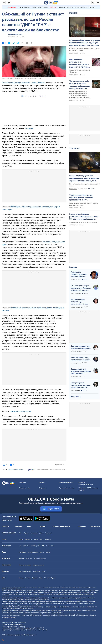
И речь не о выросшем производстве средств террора (84, 185)
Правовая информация (66, 482)
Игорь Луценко (75, 390)
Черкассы (49, 533)
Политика (18, 526)
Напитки (29, 559)
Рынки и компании (25, 565)
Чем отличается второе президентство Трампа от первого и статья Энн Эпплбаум (81, 288)
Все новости (95, 526)
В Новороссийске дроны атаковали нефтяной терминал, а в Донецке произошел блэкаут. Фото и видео (85, 43)
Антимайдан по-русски (21, 411)
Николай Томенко (76, 351)
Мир (29, 526)
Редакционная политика (16, 470)
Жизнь (43, 526)
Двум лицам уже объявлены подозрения (83, 222)
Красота (35, 578)
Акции (42, 552)
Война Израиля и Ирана (40, 7)
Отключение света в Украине (85, 7)
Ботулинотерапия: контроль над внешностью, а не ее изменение (79, 302)
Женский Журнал (50, 578)
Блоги (68, 526)
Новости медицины (25, 571)
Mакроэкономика (38, 565)
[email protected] (25, 630)
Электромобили (33, 552)
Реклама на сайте (24, 488)
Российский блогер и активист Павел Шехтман (24, 83)
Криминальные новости (15, 35)
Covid (44, 571)
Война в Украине (24, 7)
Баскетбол (28, 539)
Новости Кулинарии (40, 559)
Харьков (26, 533)
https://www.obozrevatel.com (69, 587)
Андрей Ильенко (76, 280)
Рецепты (22, 559)
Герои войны (12, 7)
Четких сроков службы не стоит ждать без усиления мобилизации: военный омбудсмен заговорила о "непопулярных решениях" (80, 85)
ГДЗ (20, 546)
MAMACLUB (37, 571)
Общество (82, 526)
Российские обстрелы (65, 7)
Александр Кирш (76, 363)
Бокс (41, 539)
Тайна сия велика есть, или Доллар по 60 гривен (80, 359)
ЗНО (48, 546)
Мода (41, 578)
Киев (20, 533)
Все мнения (75, 397)
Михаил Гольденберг (77, 307)
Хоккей (36, 539)
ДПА (43, 546)
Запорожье (34, 533)
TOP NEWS (74, 148)
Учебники (26, 546)
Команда (42, 482)
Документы (42, 488)
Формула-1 (48, 539)
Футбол (21, 539)
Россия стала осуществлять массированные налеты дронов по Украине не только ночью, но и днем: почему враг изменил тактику (84, 178)
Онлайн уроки (35, 546)
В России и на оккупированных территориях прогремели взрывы (84, 49)
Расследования (59, 526)
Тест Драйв (22, 552)
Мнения (73, 267)
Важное (73, 13)
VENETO (53, 7)
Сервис (48, 552)
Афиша (21, 578)
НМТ (52, 546)
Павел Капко (75, 377)
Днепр (42, 533)
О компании (23, 482)
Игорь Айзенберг (76, 293)
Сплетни (28, 578)
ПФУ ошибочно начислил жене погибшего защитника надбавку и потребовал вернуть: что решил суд (79, 63)
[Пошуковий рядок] (98, 3)
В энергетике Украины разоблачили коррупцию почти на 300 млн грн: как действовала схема (84, 217)
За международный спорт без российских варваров (81, 347)
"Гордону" (29, 128)
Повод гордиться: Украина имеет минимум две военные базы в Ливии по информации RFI (81, 385)
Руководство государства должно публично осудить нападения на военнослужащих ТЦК (80, 274)
